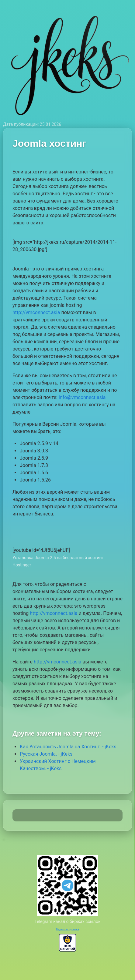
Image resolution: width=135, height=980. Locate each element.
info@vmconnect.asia (82, 397)
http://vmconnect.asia (36, 312)
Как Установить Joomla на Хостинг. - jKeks (68, 747)
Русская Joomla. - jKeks (46, 754)
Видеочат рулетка (67, 929)
